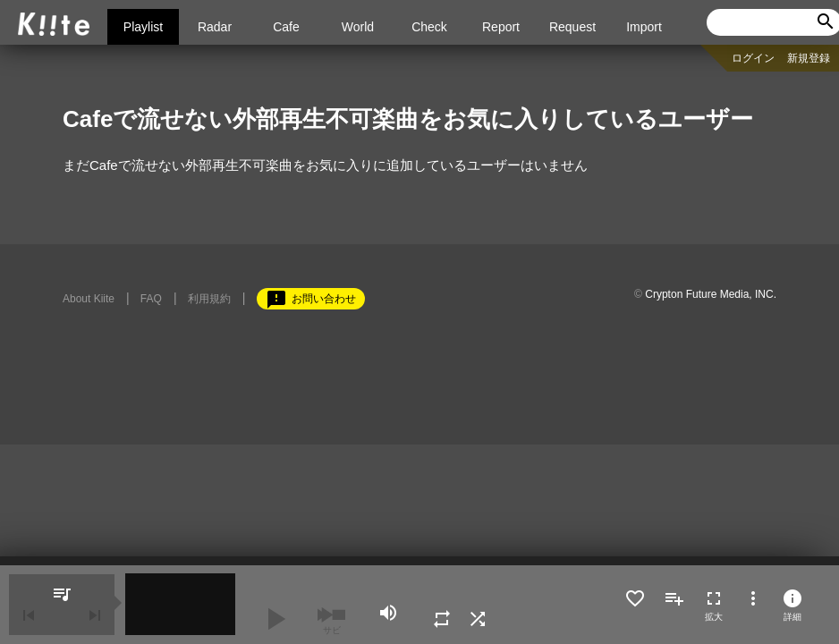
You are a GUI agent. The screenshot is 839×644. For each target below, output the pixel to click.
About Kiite (89, 299)
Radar (215, 27)
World (358, 27)
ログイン (753, 58)
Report (501, 27)
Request (572, 27)
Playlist (143, 27)
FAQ (151, 299)
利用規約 (209, 299)
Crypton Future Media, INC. (711, 294)
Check (429, 27)
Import (644, 27)
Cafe (286, 27)
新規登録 (809, 58)
